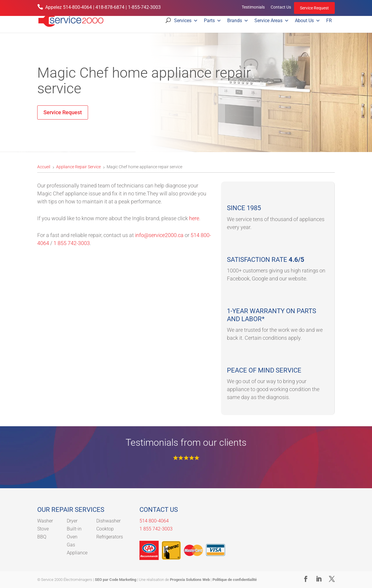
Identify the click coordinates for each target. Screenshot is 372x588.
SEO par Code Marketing (116, 580)
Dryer (72, 521)
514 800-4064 (154, 521)
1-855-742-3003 (144, 7)
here (194, 218)
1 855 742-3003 (72, 243)
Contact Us (281, 7)
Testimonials (253, 7)
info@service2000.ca (159, 235)
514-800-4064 (77, 7)
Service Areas (272, 21)
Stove (43, 529)
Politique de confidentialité (235, 580)
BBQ (42, 537)
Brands (238, 21)
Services (186, 21)
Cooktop (105, 529)
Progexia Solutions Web (190, 580)
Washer (45, 521)
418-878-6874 (110, 7)
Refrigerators (110, 537)
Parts (213, 21)
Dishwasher (108, 521)
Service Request (314, 8)
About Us (308, 21)
